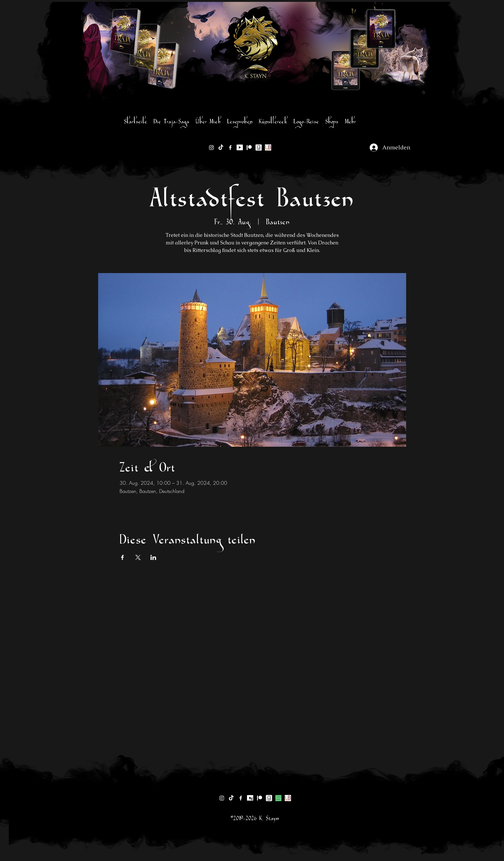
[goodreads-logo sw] (259, 148)
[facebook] (230, 148)
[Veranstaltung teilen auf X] (138, 557)
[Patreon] (249, 148)
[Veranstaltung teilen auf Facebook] (123, 557)
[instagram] (211, 148)
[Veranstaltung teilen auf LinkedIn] (153, 557)
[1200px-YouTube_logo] (240, 148)
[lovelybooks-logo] (268, 148)
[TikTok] (221, 148)
